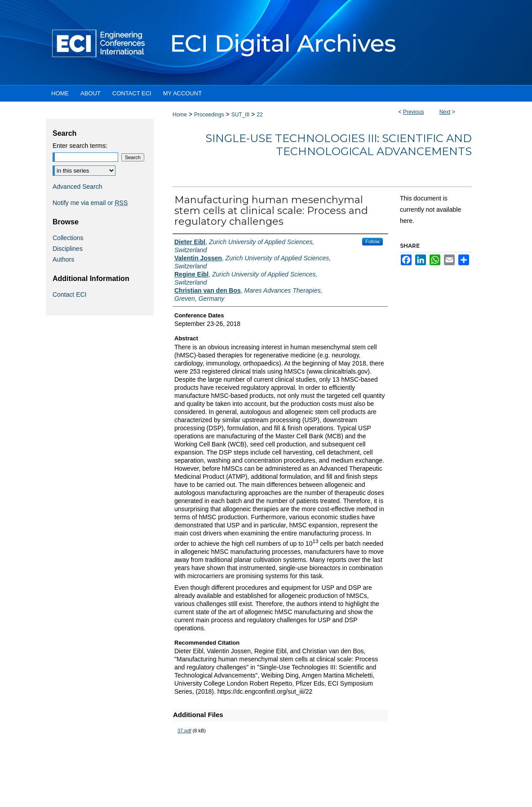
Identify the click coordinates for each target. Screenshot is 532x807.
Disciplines (68, 249)
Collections (68, 238)
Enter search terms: (80, 146)
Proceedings (209, 115)
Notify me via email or (90, 203)
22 (259, 115)
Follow (372, 241)
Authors (63, 259)
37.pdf (184, 731)
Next (445, 112)
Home (180, 115)
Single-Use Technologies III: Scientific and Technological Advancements (339, 145)
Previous (414, 112)
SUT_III (241, 115)
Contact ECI (69, 294)
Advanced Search (78, 187)
